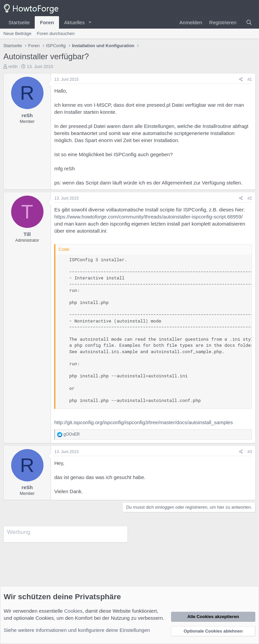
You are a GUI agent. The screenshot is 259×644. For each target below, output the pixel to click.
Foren (47, 22)
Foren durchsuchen (56, 33)
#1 (250, 79)
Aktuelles (74, 22)
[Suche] (249, 22)
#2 (250, 198)
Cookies (73, 611)
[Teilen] (241, 80)
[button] (90, 22)
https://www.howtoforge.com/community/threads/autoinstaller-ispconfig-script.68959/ (149, 217)
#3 (250, 452)
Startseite (19, 22)
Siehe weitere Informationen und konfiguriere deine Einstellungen (77, 630)
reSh (13, 66)
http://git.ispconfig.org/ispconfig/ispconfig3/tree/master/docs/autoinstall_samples (143, 422)
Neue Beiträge (17, 33)
